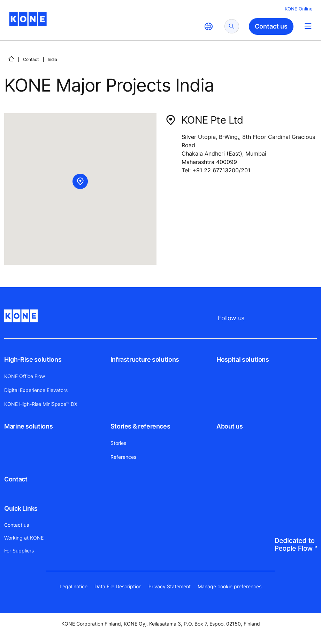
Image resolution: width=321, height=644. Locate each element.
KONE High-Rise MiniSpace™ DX (41, 404)
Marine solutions (28, 426)
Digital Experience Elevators (36, 390)
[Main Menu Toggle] (308, 26)
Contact (31, 59)
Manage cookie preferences (230, 586)
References (123, 457)
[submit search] (232, 26)
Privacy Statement (170, 586)
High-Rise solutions (33, 359)
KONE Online (299, 9)
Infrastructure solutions (145, 359)
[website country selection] (208, 26)
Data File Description (118, 586)
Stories (118, 443)
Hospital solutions (243, 359)
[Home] (11, 59)
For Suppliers (19, 551)
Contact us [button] (271, 26)
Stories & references (140, 426)
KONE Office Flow (25, 376)
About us (230, 426)
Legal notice (74, 586)
